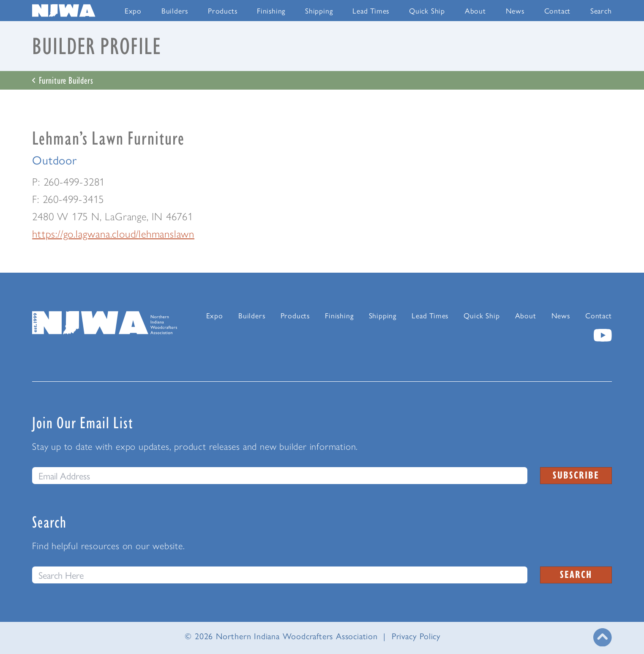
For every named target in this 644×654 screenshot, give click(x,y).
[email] (280, 476)
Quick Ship (427, 10)
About (475, 10)
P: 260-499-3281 (68, 182)
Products (222, 10)
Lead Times (371, 10)
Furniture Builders (63, 80)
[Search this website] (280, 575)
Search (601, 10)
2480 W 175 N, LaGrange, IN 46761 (113, 216)
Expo (133, 10)
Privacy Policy (416, 636)
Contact (558, 10)
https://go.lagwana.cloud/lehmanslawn (113, 234)
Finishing (271, 10)
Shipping (319, 10)
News (515, 10)
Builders (175, 10)
